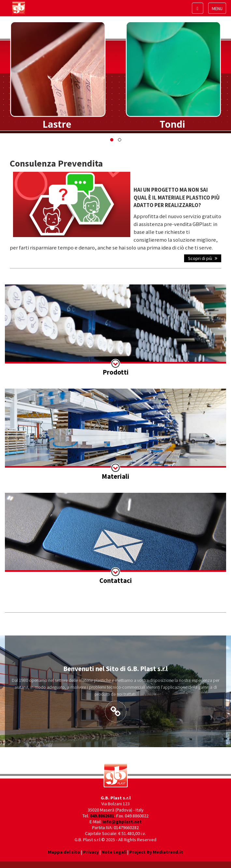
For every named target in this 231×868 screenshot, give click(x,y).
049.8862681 (102, 816)
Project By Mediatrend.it (156, 852)
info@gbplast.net (122, 822)
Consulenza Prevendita (56, 163)
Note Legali (114, 852)
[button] (112, 140)
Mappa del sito (64, 852)
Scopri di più (203, 258)
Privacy (91, 852)
